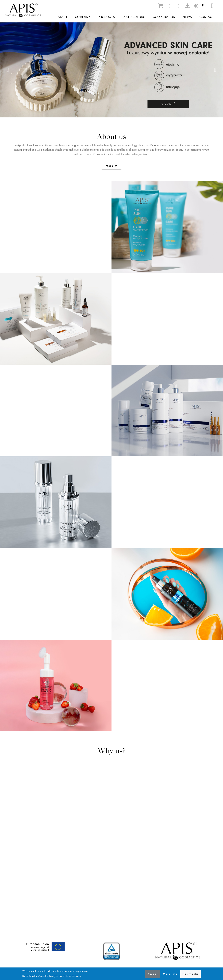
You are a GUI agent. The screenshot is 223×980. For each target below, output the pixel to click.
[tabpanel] (111, 70)
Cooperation (164, 17)
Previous (8, 70)
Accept (153, 974)
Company (83, 17)
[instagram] (179, 6)
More (109, 166)
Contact (207, 17)
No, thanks (190, 974)
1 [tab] (104, 107)
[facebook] (170, 6)
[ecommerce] (161, 6)
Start (63, 17)
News (187, 17)
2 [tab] (109, 107)
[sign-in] (196, 6)
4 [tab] (119, 107)
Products (106, 17)
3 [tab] (114, 107)
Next (215, 70)
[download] (187, 6)
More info (170, 974)
